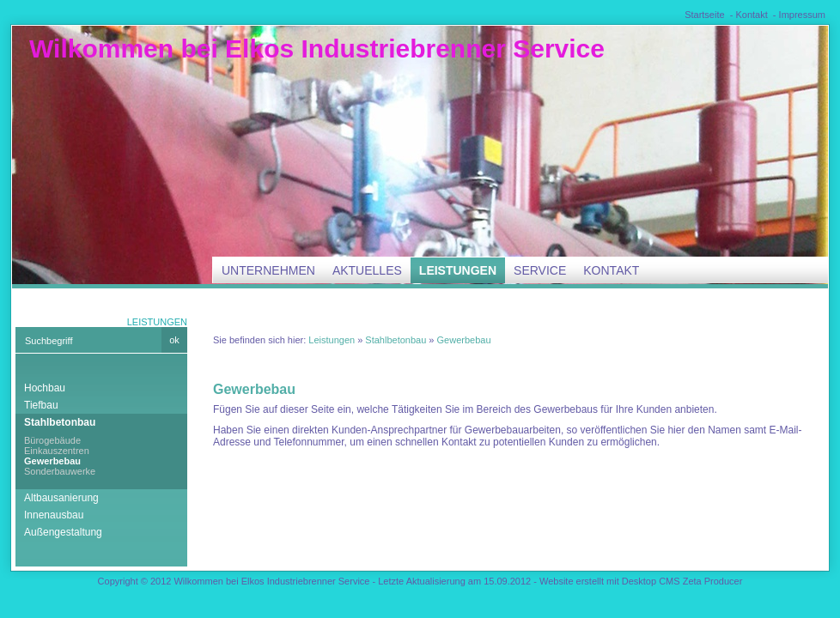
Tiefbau (41, 405)
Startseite (704, 15)
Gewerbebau (52, 461)
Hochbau (45, 388)
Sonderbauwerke (60, 471)
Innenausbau (54, 515)
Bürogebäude (52, 440)
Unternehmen (268, 270)
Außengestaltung (63, 532)
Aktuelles (367, 270)
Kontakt (751, 15)
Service (540, 270)
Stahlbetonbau (60, 422)
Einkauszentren (57, 451)
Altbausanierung (61, 498)
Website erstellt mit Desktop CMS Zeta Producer (641, 581)
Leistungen (458, 270)
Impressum (802, 15)
